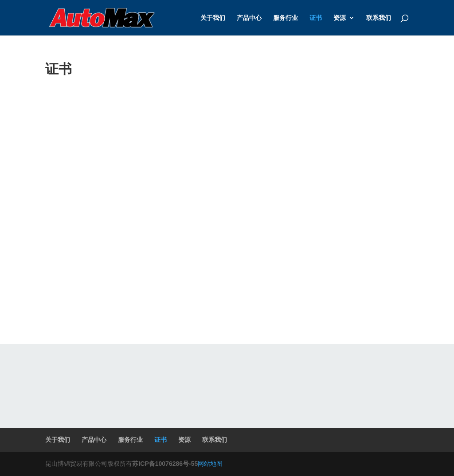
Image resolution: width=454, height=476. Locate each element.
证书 (316, 18)
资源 (340, 18)
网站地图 (210, 464)
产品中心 (249, 18)
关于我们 (213, 18)
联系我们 (379, 18)
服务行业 (286, 18)
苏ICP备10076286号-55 (165, 464)
